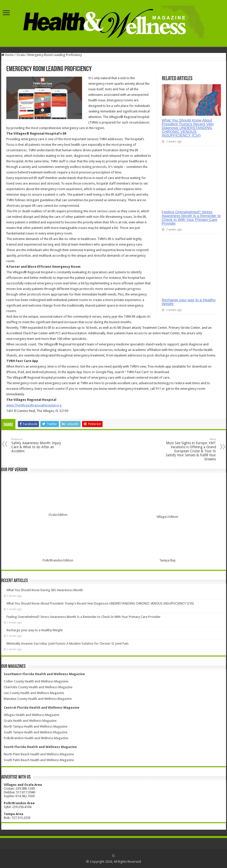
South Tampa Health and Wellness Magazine (36, 732)
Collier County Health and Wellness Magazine (36, 681)
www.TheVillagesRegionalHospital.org (34, 405)
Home (7, 55)
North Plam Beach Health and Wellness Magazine (39, 754)
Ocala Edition (58, 515)
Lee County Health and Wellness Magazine (34, 693)
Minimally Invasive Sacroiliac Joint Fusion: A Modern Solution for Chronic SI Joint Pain (68, 643)
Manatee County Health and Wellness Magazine (38, 699)
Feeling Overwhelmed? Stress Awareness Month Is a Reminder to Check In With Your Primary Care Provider (191, 218)
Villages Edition (167, 517)
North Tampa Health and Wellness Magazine (36, 726)
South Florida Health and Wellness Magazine (40, 747)
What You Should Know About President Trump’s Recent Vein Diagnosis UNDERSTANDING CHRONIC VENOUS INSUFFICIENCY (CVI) (188, 128)
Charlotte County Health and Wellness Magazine (38, 687)
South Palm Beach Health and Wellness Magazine (39, 760)
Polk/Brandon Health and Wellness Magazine (36, 738)
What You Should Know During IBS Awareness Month (45, 590)
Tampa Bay (167, 560)
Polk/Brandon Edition (58, 560)
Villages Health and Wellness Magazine (32, 715)
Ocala (21, 55)
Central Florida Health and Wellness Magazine (42, 708)
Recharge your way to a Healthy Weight (189, 302)
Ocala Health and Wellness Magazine (30, 721)
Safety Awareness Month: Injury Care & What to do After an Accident (37, 445)
